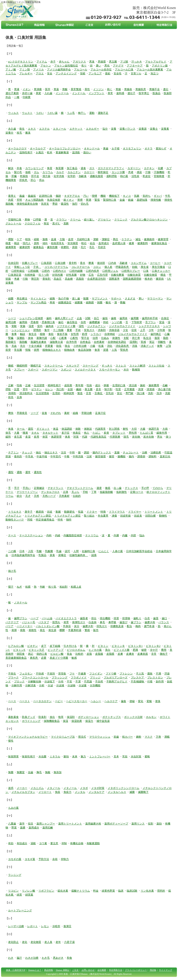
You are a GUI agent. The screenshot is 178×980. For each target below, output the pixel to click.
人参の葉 (118, 551)
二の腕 (12, 551)
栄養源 (143, 129)
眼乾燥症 (103, 172)
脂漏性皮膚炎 (38, 342)
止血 (79, 318)
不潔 (78, 681)
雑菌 (100, 302)
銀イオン (69, 200)
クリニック (121, 220)
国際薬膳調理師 (132, 279)
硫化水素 (63, 891)
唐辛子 (29, 512)
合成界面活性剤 (96, 279)
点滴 (65, 492)
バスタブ (44, 622)
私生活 (147, 338)
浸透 (106, 350)
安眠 (83, 73)
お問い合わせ (88, 970)
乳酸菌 (49, 551)
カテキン (149, 168)
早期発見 (22, 413)
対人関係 (114, 429)
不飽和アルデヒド (117, 681)
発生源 (52, 630)
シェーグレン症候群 (31, 318)
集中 (47, 330)
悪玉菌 (113, 62)
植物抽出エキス (52, 350)
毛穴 (83, 247)
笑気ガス (89, 330)
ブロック (19, 681)
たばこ (96, 433)
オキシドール (92, 148)
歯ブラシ (136, 622)
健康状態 (25, 247)
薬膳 (23, 828)
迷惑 (11, 788)
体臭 (11, 429)
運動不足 (103, 113)
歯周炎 (124, 318)
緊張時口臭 (110, 200)
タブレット (119, 433)
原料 (36, 243)
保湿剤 (71, 717)
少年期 (161, 330)
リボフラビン (46, 891)
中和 (72, 452)
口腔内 (46, 271)
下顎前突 (137, 322)
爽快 (11, 413)
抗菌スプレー (30, 263)
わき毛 (46, 958)
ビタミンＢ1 (135, 646)
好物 (83, 275)
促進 (44, 413)
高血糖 (69, 279)
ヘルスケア (111, 701)
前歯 (116, 737)
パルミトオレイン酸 (48, 626)
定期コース (137, 492)
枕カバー (127, 737)
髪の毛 (18, 172)
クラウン (62, 220)
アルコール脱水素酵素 (150, 70)
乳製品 (42, 555)
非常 (154, 654)
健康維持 (149, 239)
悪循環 (102, 62)
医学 (48, 89)
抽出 (38, 452)
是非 (98, 389)
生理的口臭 (119, 385)
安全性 (118, 73)
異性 (87, 89)
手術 (78, 330)
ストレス (121, 366)
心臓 (167, 334)
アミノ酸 (11, 70)
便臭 (158, 701)
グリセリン (104, 220)
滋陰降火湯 (56, 342)
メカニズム (37, 788)
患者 (131, 172)
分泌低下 (50, 681)
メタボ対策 (98, 788)
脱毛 (126, 437)
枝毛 (19, 133)
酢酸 (123, 302)
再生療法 (22, 299)
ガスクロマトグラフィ (111, 168)
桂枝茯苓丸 (58, 243)
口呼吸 (37, 220)
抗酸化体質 (134, 275)
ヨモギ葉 (30, 859)
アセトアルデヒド (156, 62)
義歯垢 (32, 196)
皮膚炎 (130, 654)
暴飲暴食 (13, 717)
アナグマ (118, 66)
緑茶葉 (29, 895)
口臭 (146, 271)
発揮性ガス (79, 622)
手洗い (27, 488)
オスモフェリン (132, 148)
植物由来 (69, 350)
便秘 (132, 701)
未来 (75, 756)
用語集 (153, 970)
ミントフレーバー (100, 756)
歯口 (164, 618)
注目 (64, 452)
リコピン (13, 891)
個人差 (108, 267)
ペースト (25, 701)
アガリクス (79, 62)
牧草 (61, 717)
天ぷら (75, 492)
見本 (116, 756)
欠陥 (62, 239)
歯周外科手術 (150, 318)
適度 (99, 488)
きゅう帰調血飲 (35, 200)
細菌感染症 (65, 302)
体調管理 (56, 437)
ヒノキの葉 (95, 650)
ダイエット (43, 429)
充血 (14, 346)
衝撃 (160, 346)
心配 (53, 338)
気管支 (45, 204)
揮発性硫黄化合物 (27, 204)
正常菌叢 (129, 389)
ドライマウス (117, 512)
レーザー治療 (16, 926)
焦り (84, 66)
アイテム (42, 62)
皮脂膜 (110, 654)
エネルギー (93, 129)
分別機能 (95, 685)
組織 (75, 413)
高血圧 (58, 279)
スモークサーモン (110, 370)
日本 (22, 551)
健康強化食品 (159, 243)
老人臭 (48, 942)
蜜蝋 (147, 756)
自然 (83, 322)
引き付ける (70, 646)
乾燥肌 (24, 176)
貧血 (69, 654)
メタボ (84, 788)
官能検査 (159, 176)
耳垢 (125, 756)
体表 (67, 437)
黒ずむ (56, 224)
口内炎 (112, 263)
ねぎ (19, 587)
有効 (11, 843)
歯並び (124, 622)
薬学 (22, 824)
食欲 (51, 334)
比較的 (79, 654)
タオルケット (50, 433)
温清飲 (76, 152)
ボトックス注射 (133, 717)
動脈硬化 (69, 512)
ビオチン (33, 646)
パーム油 (47, 618)
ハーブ (35, 618)
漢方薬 (46, 176)
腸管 (112, 456)
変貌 (149, 701)
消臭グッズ (147, 346)
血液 (54, 239)
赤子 (53, 62)
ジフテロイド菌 (66, 326)
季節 (55, 204)
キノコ (127, 196)
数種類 (136, 370)
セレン (49, 389)
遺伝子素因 (12, 93)
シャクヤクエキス (149, 326)
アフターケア (135, 66)
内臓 (125, 535)
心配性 (74, 338)
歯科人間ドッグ (64, 318)
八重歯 (12, 824)
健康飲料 (143, 243)
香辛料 (73, 263)
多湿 (28, 437)
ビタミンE (19, 650)
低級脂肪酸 (106, 492)
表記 (31, 654)
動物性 (163, 516)
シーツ (12, 318)
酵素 (91, 263)
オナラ (149, 148)
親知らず (161, 148)
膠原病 (160, 279)
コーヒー (155, 263)
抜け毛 (12, 571)
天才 (28, 496)
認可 (67, 551)
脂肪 (166, 338)
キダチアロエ (72, 196)
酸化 (108, 302)
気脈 (137, 196)
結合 (93, 243)
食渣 (97, 350)
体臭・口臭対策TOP (16, 970)
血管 (71, 239)
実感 (143, 342)
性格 (19, 385)
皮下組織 (55, 646)
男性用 (133, 433)
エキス (32, 129)
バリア (9, 626)
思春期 (35, 322)
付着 (150, 681)
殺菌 (86, 299)
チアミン (13, 452)
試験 (88, 318)
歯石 (61, 322)
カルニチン (74, 172)
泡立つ (154, 73)
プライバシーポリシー (136, 970)
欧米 (50, 152)
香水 (83, 263)
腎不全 (85, 338)
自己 (96, 318)
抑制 (64, 843)
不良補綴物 (138, 681)
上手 (143, 330)
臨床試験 (132, 891)
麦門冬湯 (149, 626)
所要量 (49, 346)
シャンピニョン (21, 330)
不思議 (88, 681)
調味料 (153, 456)
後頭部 (101, 263)
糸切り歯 (27, 93)
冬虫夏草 (103, 516)
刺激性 (116, 338)
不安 (69, 681)
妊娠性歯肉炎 (79, 555)
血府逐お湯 (119, 243)
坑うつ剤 (44, 275)
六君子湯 (69, 942)
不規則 (51, 674)
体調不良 (154, 429)
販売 (96, 630)
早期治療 (87, 413)
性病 (89, 385)
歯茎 (156, 618)
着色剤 (18, 456)
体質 (45, 437)
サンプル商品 (38, 302)
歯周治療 (11, 322)
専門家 (129, 393)
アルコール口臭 (124, 70)
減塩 (138, 239)
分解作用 (17, 685)
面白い (87, 152)
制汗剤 (108, 389)
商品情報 (49, 970)
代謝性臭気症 (98, 437)
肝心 (33, 180)
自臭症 (165, 318)
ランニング (15, 875)
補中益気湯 (103, 721)
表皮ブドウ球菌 (59, 658)
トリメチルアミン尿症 (38, 516)
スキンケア (73, 366)
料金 (96, 891)
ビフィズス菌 (122, 650)
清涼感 (133, 385)
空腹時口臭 (15, 220)
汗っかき (137, 62)
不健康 (82, 674)
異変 (38, 93)
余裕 (55, 859)
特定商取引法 (116, 970)
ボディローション (89, 717)
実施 (23, 326)
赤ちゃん (64, 62)
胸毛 (39, 772)
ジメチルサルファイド (122, 326)
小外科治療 (80, 346)
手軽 (85, 492)
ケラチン (127, 239)
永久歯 (12, 129)
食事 (14, 334)
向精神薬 (30, 275)
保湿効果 (77, 721)
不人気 (140, 674)
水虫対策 (136, 756)
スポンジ (66, 370)
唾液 (25, 433)
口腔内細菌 (76, 271)
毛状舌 (102, 247)
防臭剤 (42, 717)
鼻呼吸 (112, 622)
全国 (70, 389)
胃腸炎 (128, 89)
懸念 (116, 239)
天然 (36, 496)
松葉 (101, 346)
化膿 (160, 168)
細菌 (11, 299)
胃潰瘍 (38, 89)
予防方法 (44, 859)
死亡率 (136, 338)
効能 (135, 267)
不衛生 (12, 674)
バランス (164, 622)
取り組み (89, 516)
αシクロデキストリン (21, 62)
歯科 (49, 318)
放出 (52, 717)
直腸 (117, 452)
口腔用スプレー (131, 271)
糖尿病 (40, 512)
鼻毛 (102, 622)
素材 (67, 413)
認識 (94, 555)
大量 (17, 433)
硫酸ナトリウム (81, 891)
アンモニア (95, 73)
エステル (44, 129)
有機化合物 (77, 843)
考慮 (17, 279)
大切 (134, 429)
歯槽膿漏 (94, 322)
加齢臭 (83, 176)
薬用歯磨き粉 (93, 824)
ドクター (92, 512)
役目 (31, 824)
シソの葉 (117, 322)
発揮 (14, 630)
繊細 (79, 389)
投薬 (81, 512)
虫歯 (31, 772)
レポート (33, 926)
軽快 (28, 239)
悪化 (107, 66)
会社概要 (102, 970)
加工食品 (72, 168)
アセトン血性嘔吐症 (66, 66)
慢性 (11, 741)
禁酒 (89, 200)
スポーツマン (50, 370)
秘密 (144, 650)
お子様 (116, 148)
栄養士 (154, 129)
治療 (145, 452)
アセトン (46, 66)
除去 (67, 346)
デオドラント (56, 488)
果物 (27, 220)
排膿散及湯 (117, 626)
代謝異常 (100, 429)
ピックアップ (56, 650)
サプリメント (100, 299)
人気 (114, 350)
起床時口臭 (46, 196)
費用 (164, 650)
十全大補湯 (35, 346)
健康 (131, 243)
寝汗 (11, 587)
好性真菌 (71, 275)
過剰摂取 (112, 176)
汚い (86, 196)
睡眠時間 (22, 366)
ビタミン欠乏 (36, 650)
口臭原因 (46, 263)
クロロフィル (33, 224)
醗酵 (62, 630)
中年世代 (56, 456)
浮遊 (167, 674)
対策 (76, 437)
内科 (49, 535)
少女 (125, 330)
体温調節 (67, 429)
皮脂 (89, 654)
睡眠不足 (36, 366)
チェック (27, 452)
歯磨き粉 (150, 622)
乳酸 (39, 551)
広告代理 (102, 275)
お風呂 (40, 152)
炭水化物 (149, 437)
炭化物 (136, 437)
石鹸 (165, 385)
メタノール (54, 788)
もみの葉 (13, 808)
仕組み (105, 338)
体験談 (88, 429)
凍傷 (114, 516)
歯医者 (84, 618)
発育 (66, 622)
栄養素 (165, 129)
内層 (116, 535)
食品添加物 (85, 350)
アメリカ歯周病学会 (59, 70)
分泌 (50, 685)
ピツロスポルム (76, 650)
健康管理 (163, 239)
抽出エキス (51, 452)
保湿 (65, 721)
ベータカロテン (42, 701)
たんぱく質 (147, 433)
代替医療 (115, 437)
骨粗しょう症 (22, 267)
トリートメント (154, 512)
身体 (31, 338)
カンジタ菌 (118, 172)
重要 (69, 330)
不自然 (99, 681)
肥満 (135, 650)
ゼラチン (36, 389)
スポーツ (33, 370)
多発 (106, 433)
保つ (168, 437)
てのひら (158, 488)
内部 (133, 535)
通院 (11, 472)
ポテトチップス (112, 717)
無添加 (58, 772)
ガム (36, 172)
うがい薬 (52, 113)
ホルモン (151, 717)
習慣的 (37, 330)
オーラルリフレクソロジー (65, 148)
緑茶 (19, 895)
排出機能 (105, 618)
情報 (28, 350)
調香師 (141, 456)
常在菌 (18, 350)
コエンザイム (139, 263)
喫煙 (94, 196)
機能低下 (114, 196)
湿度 (31, 326)
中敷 (67, 456)
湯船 (33, 843)
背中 (25, 389)
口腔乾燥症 (18, 271)
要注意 (54, 843)
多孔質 (18, 437)
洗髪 (168, 393)
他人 (87, 433)
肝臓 (14, 176)
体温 (56, 429)
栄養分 (9, 133)
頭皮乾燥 (125, 516)
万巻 (158, 737)
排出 (94, 618)
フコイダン (96, 674)
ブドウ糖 (111, 674)
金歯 (122, 200)
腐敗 (150, 674)
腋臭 (28, 133)
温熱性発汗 (26, 152)
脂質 (157, 338)
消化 (110, 346)
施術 (143, 385)
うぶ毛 (71, 113)
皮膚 (120, 654)
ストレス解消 (137, 366)
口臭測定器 (15, 275)
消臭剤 (102, 330)
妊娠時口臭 (89, 551)
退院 (31, 429)
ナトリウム (92, 535)
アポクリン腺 (160, 66)
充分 (23, 346)
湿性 (81, 326)
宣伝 (120, 393)
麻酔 (139, 737)
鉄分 (19, 496)
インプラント (96, 93)
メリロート (45, 792)
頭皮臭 (138, 516)
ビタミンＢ (118, 646)
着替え (12, 196)
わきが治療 (32, 958)
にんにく (104, 551)
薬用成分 (34, 828)
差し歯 (76, 299)
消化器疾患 (123, 346)
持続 (106, 322)
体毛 (8, 433)
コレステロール (81, 267)
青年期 (79, 385)
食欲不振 (62, 334)
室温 (162, 322)
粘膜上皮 (76, 587)
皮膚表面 (143, 654)
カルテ (60, 172)
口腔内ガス (60, 271)
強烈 (75, 204)
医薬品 (156, 93)
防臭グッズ (29, 717)
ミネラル (55, 756)
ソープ (35, 413)
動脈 (58, 512)
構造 (163, 275)
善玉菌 (89, 389)
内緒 (58, 535)
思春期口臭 (48, 322)
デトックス (131, 488)
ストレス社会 (156, 366)
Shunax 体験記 (63, 970)
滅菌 (132, 792)
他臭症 (77, 433)
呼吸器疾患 (123, 267)
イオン (27, 89)
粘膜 (28, 587)
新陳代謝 (42, 338)
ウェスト (27, 113)
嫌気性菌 (52, 247)
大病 (165, 429)
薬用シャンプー (46, 824)
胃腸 (118, 89)
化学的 (71, 176)
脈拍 (66, 756)
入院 (31, 551)
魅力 (83, 756)
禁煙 (80, 200)
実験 (14, 326)
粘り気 (52, 587)
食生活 (33, 334)
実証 (152, 342)
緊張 (97, 200)
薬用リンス (138, 824)
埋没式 (82, 737)
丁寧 (94, 492)
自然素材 (99, 342)
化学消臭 (59, 176)
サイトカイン (38, 299)
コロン (97, 267)
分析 (42, 685)
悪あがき (58, 958)
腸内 (131, 456)
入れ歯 (48, 93)
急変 (11, 200)
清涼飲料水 (26, 393)
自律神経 (110, 334)
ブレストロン (155, 678)
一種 (17, 97)
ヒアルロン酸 (16, 646)
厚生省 (145, 267)
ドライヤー (135, 512)
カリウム (48, 172)
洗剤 (151, 393)
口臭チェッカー (161, 271)
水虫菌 (42, 756)
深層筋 (21, 338)
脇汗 (19, 958)
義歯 (22, 196)
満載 (167, 737)
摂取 (8, 389)
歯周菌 (135, 318)
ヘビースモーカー (77, 701)
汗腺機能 (159, 172)
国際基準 (114, 279)
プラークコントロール (35, 678)
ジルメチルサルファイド (133, 334)
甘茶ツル (136, 73)
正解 (11, 385)
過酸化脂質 (96, 176)
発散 (23, 630)
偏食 (124, 701)
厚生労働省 (158, 267)
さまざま (130, 299)
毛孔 (92, 247)
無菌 (11, 772)
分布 (61, 681)
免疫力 (67, 792)
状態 (36, 350)
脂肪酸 (23, 342)
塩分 (105, 129)
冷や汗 (154, 650)
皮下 (44, 646)
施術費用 (154, 385)
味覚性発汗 (29, 756)
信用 (95, 338)
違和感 (120, 93)
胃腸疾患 (141, 89)
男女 (160, 437)
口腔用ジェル (110, 271)
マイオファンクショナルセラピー (28, 737)
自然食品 (85, 342)
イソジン (98, 89)
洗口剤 (60, 389)
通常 (28, 472)
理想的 (161, 891)
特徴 (103, 512)
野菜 (14, 828)
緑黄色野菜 (108, 891)
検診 (17, 243)
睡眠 (11, 366)
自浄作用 (71, 342)
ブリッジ (95, 678)
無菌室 (21, 772)
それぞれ (56, 413)
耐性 (125, 429)
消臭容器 (114, 330)
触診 (23, 334)
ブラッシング (60, 678)
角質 (50, 168)
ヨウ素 (43, 843)
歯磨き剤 (88, 626)
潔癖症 (106, 239)
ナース (12, 535)
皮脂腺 (99, 654)
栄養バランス (127, 129)
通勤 (19, 472)
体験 (78, 429)
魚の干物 (64, 299)
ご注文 (75, 970)
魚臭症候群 (54, 200)
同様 (30, 520)
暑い (98, 66)
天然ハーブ (49, 496)
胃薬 (56, 89)
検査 (8, 243)
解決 (11, 168)
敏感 (74, 658)
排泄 (116, 618)
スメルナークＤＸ (85, 370)
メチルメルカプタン (23, 792)
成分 (98, 385)
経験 (36, 239)
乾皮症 (147, 176)
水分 (126, 370)
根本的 (149, 279)
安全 (50, 73)
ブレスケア (138, 678)
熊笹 (46, 224)
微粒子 (164, 654)
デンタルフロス (50, 492)
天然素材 (64, 496)
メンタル (80, 792)
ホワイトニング (31, 721)
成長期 (68, 385)
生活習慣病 (42, 393)
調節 (87, 452)
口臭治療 (60, 263)
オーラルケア (38, 148)
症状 (134, 330)
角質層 (60, 168)
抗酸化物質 (151, 275)
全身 (19, 397)
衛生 (22, 129)
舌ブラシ (151, 322)
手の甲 (145, 488)
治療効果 (156, 452)
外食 (19, 168)
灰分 (77, 626)
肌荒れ (56, 622)
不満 (158, 674)
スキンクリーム (54, 366)
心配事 (63, 338)
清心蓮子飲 (164, 389)
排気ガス (102, 626)
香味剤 (47, 279)
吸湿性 (65, 204)
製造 (80, 393)
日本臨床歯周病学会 (23, 555)
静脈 (106, 385)
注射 (89, 456)
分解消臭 (31, 685)
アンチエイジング (66, 73)
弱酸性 (162, 342)
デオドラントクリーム (80, 488)
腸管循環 (100, 456)
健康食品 (38, 247)
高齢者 (124, 263)
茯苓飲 (62, 674)
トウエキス (15, 512)
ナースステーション (31, 535)
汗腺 (148, 172)
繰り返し (89, 220)
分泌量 (83, 685)
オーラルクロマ (17, 148)
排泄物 (126, 618)
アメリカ (38, 70)
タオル (35, 433)
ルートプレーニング (20, 910)
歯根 (114, 318)
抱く (110, 89)
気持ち (147, 196)
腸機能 (122, 456)
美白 (108, 650)
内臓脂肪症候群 (73, 535)
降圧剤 (35, 279)
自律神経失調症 (117, 342)
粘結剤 (64, 587)
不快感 (40, 674)
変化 (141, 701)
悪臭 (92, 62)
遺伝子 (131, 93)
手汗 (17, 488)
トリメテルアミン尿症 (67, 516)
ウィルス (13, 113)
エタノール (60, 129)
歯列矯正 (156, 334)
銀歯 (131, 200)
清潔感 (151, 389)
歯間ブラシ (21, 618)
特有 (60, 520)
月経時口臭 (83, 239)
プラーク (13, 678)
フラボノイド (79, 678)
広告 (91, 275)
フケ (72, 674)
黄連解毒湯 (62, 152)
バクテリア (12, 622)
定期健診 (39, 488)
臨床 (121, 891)
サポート (116, 299)
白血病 (93, 622)
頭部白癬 (151, 516)
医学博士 (144, 93)
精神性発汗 (54, 385)
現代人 (27, 243)
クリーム (75, 220)
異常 (110, 93)
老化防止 (13, 942)
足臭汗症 (100, 413)
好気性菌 (58, 275)
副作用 (160, 681)
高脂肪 (80, 279)
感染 (139, 172)
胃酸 (65, 89)
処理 (85, 334)
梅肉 (138, 626)
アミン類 (25, 70)
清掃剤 (12, 393)
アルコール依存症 (101, 70)
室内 (40, 326)
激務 (45, 239)
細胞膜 (90, 302)
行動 (25, 279)
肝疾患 (24, 180)
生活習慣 (39, 385)
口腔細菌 (34, 271)
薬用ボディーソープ (116, 824)
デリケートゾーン (27, 492)
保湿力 (89, 721)
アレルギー (26, 73)
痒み (42, 180)
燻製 (11, 239)
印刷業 (27, 97)
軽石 (84, 243)
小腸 (93, 346)
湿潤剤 (134, 342)
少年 (151, 330)
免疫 (58, 792)
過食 (83, 168)
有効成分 (22, 843)
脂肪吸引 (11, 342)
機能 (103, 196)
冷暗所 (56, 926)
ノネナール (21, 603)
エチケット (76, 129)
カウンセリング (35, 168)
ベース (12, 701)
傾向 (45, 243)
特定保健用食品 (45, 520)
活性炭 (135, 176)
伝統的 (77, 496)
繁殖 (87, 630)
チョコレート (131, 452)
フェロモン (26, 674)
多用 (36, 437)
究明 (19, 200)
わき (11, 958)
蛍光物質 (73, 243)
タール (21, 429)
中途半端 (42, 456)
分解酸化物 (35, 681)
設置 (17, 389)
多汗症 (65, 433)
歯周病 (23, 322)
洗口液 (141, 393)
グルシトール (13, 224)
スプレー (19, 370)
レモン (45, 926)
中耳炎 (30, 456)
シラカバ (96, 334)
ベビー (59, 701)
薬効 (159, 824)
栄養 (114, 129)
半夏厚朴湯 (75, 630)
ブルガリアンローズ (116, 678)
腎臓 (11, 338)
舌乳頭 (110, 393)
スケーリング (91, 366)
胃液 (17, 89)
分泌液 (60, 685)
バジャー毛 (29, 622)
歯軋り (137, 618)
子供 (37, 267)
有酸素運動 (93, 843)
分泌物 (71, 685)
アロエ (40, 73)
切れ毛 (85, 204)
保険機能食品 (52, 721)
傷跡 (58, 196)
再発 (52, 302)
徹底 (108, 488)
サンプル (22, 302)
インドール (62, 93)
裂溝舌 (67, 926)
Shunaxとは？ (35, 970)
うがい (40, 113)
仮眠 (28, 172)
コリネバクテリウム (56, 267)
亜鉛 (108, 73)
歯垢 (105, 318)
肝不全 (35, 176)
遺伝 (166, 89)
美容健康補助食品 (16, 658)
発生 (42, 630)
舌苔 (89, 393)
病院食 (21, 654)
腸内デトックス (102, 452)
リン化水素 (147, 891)
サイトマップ (165, 970)
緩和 (8, 437)
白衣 (147, 618)
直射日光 (165, 456)
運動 (92, 113)
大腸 (143, 429)
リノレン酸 (29, 891)
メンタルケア (96, 792)
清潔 (141, 389)
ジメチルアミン (96, 326)
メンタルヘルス (117, 792)
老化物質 (36, 942)
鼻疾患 (34, 658)
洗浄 (159, 393)
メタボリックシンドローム (124, 788)
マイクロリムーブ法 (63, 737)
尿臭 (52, 555)
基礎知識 (142, 200)
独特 (69, 520)
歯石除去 (72, 322)
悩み (142, 535)
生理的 (56, 393)
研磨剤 (65, 247)
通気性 (38, 472)
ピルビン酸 (57, 654)
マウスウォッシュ (100, 737)
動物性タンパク (15, 520)
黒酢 (66, 224)
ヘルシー (96, 701)
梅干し (82, 113)
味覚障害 (13, 756)
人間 (76, 551)
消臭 (135, 346)
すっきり (107, 366)
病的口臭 (42, 654)
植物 (42, 334)
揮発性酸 (156, 200)
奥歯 (106, 148)
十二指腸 (58, 330)
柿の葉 (124, 176)
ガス (92, 168)
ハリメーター (25, 626)
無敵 (48, 772)
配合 (129, 626)
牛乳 (168, 196)
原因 (75, 247)
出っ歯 (118, 488)
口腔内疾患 (93, 271)
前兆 (11, 397)
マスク (149, 737)
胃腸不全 (154, 89)
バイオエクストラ (66, 618)
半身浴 (67, 626)
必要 (44, 658)
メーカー (22, 788)
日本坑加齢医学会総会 (139, 551)
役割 (151, 824)
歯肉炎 (50, 326)
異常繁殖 (76, 89)
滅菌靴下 (143, 792)
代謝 (85, 437)
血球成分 (104, 243)
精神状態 (69, 393)
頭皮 (50, 512)
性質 (118, 389)
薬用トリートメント (70, 824)
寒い (141, 299)
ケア (19, 239)
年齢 (42, 587)
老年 (58, 942)
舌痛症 (99, 393)
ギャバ (158, 196)
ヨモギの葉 (15, 859)
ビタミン (103, 646)
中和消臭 (78, 456)
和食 (69, 958)
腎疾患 (124, 350)
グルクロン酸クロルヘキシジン (149, 220)
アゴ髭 (124, 62)
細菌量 (79, 302)
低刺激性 (122, 492)
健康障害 (11, 247)
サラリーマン (155, 299)
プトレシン (126, 674)
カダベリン (134, 168)
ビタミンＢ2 (153, 646)
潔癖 (96, 239)
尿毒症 (62, 555)
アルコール (81, 70)
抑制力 (65, 859)
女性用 (75, 334)
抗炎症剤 (13, 263)
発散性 (33, 630)
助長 (59, 346)
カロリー (89, 172)
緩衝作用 (162, 433)
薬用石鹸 (48, 828)
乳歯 (59, 551)
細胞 (52, 299)
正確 (28, 385)
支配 (126, 338)
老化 (25, 942)
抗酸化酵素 (118, 275)
